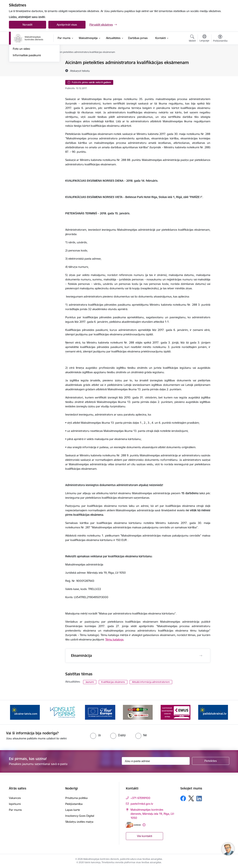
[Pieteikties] (211, 761)
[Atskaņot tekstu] (80, 71)
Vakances (15, 798)
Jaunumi (18, 63)
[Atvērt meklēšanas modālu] (192, 39)
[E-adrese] (133, 825)
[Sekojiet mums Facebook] (183, 798)
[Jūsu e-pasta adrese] (156, 761)
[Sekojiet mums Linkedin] (199, 799)
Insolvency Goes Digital (80, 816)
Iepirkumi (15, 804)
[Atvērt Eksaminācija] (201, 656)
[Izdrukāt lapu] (220, 61)
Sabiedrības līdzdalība (26, 82)
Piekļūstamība (74, 804)
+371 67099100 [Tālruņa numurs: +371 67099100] (140, 798)
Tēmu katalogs (114, 639)
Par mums (15, 810)
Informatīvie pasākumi (27, 95)
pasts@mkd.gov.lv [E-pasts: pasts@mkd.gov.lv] (142, 804)
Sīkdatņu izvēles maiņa (79, 822)
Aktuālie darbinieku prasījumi (31, 69)
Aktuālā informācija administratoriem (151, 682)
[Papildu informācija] (144, 825)
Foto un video (21, 88)
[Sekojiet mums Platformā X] (191, 798)
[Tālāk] (221, 712)
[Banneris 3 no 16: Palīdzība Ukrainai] (62, 712)
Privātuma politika (76, 798)
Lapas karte (73, 810)
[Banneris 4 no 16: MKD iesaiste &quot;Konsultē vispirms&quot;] (100, 712)
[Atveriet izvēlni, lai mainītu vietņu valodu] (204, 39)
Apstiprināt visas (67, 25)
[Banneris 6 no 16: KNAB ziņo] (176, 712)
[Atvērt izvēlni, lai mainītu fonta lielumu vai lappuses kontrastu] (220, 39)
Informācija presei (24, 76)
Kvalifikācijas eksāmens (113, 682)
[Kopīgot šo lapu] (220, 70)
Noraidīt (27, 25)
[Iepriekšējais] (17, 712)
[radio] (95, 735)
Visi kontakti (145, 836)
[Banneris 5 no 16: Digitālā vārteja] (138, 712)
